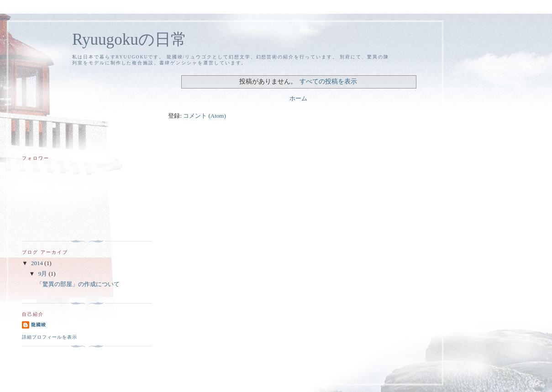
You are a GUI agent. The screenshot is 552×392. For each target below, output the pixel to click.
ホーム (298, 98)
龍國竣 (39, 325)
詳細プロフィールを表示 (50, 337)
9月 (44, 274)
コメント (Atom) (205, 116)
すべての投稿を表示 (328, 81)
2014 (38, 263)
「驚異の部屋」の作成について (78, 284)
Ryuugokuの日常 (129, 39)
